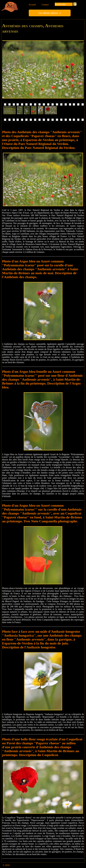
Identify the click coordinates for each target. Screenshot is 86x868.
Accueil (32, 5)
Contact (45, 5)
